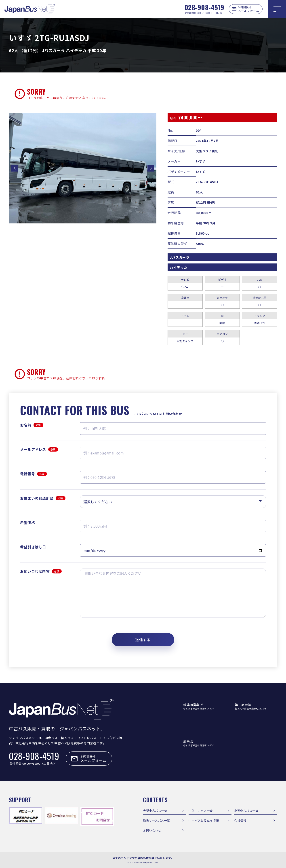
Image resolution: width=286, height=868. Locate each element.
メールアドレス (39, 449)
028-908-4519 (204, 7)
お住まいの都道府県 (43, 498)
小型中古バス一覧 (246, 811)
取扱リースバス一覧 (157, 820)
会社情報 (240, 820)
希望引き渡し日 (33, 547)
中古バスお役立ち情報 (204, 820)
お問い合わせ (152, 830)
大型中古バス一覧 (155, 811)
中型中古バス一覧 (201, 811)
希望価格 (27, 522)
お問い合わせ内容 (41, 571)
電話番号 (34, 474)
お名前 (32, 425)
